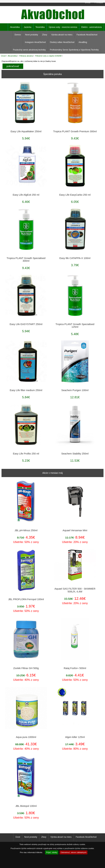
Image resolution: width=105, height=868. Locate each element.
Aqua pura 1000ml (26, 737)
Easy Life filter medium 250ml (26, 390)
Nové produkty (31, 35)
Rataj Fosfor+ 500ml (75, 668)
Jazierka (28, 27)
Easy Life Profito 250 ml (26, 454)
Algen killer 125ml (75, 737)
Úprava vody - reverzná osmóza (63, 27)
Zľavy (45, 35)
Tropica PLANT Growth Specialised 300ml (26, 259)
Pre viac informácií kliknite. (31, 852)
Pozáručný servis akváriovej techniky (29, 50)
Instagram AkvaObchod (35, 42)
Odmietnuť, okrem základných (74, 852)
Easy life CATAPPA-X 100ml (75, 258)
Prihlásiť (99, 2)
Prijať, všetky (52, 852)
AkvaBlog (83, 42)
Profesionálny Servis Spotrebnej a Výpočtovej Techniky (74, 50)
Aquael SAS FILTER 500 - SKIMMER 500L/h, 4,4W (75, 590)
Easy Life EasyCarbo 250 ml (75, 195)
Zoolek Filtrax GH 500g (26, 668)
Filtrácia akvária (26, 56)
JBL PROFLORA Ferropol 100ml (26, 599)
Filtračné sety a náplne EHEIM (48, 56)
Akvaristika (12, 56)
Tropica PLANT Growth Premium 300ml (75, 131)
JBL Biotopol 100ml (26, 806)
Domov (18, 35)
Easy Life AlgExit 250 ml (26, 195)
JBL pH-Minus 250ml (26, 530)
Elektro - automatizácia (91, 27)
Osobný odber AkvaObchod (62, 42)
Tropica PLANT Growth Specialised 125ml (75, 326)
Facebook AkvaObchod (87, 35)
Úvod (87, 2)
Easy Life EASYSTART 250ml (26, 324)
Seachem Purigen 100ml (75, 390)
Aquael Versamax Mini (75, 530)
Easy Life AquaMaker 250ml (26, 131)
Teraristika (40, 27)
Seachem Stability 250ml (75, 454)
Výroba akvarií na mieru (62, 35)
